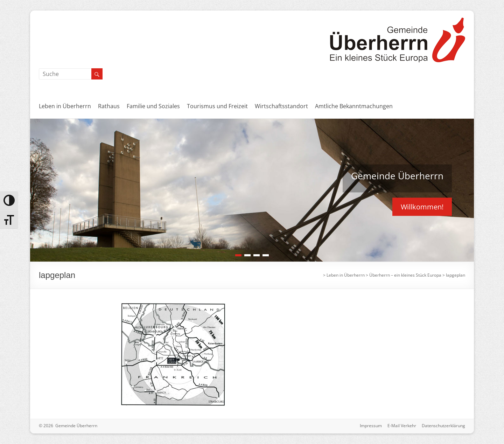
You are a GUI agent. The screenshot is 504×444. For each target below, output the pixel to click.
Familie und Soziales (153, 106)
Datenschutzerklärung (443, 426)
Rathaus (109, 106)
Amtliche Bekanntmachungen (354, 106)
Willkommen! (422, 206)
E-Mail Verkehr (402, 426)
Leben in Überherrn (65, 106)
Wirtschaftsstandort (281, 106)
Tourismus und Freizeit (217, 106)
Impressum (371, 426)
